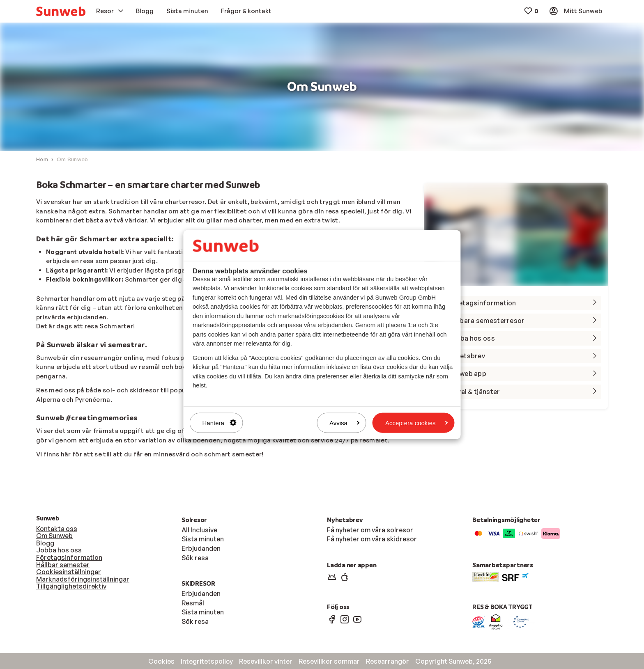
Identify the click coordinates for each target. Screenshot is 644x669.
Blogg (45, 543)
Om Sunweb (54, 536)
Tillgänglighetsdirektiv (71, 587)
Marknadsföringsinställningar (83, 579)
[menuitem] (61, 11)
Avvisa (345, 423)
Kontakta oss (57, 529)
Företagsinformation (69, 557)
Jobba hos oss (59, 550)
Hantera (220, 423)
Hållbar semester (63, 565)
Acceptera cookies (417, 423)
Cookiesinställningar (69, 572)
